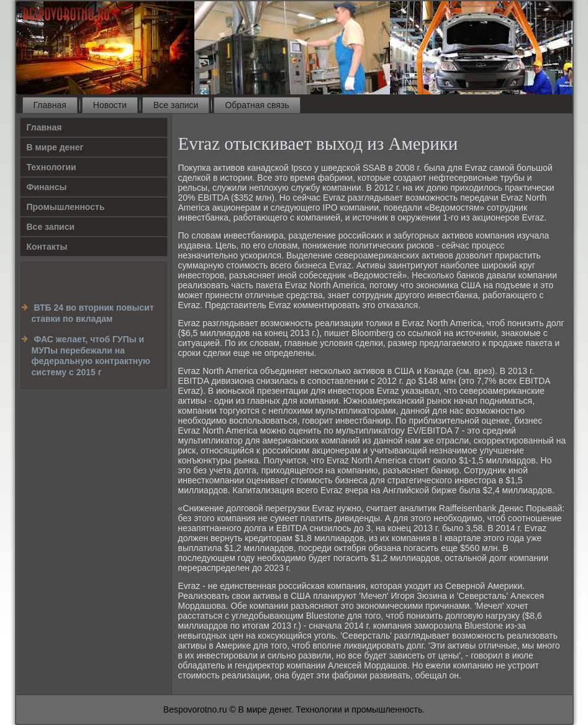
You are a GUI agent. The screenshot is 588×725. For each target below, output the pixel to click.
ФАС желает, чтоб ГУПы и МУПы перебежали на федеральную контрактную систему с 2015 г (91, 356)
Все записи (176, 105)
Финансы (47, 187)
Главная (50, 105)
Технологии (52, 167)
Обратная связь (257, 105)
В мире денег (55, 147)
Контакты (47, 247)
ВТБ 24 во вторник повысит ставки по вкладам (93, 313)
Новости (110, 105)
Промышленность (66, 207)
